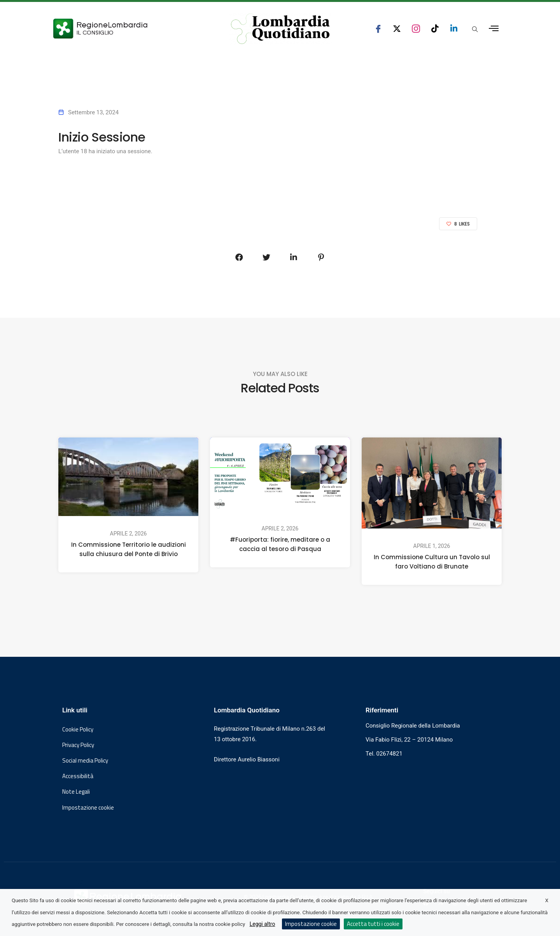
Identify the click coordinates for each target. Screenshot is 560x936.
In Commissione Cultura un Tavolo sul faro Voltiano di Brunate (432, 562)
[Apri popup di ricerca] (475, 29)
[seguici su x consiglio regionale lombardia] (397, 29)
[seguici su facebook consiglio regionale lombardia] (378, 29)
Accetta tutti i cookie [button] (373, 924)
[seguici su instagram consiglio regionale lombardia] (416, 29)
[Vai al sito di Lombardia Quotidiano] (280, 29)
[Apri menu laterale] (494, 29)
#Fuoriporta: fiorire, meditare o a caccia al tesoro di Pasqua (280, 544)
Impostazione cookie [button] (88, 808)
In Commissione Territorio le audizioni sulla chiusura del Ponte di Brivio (129, 549)
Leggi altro (262, 924)
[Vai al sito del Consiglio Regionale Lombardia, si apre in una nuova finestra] (129, 29)
